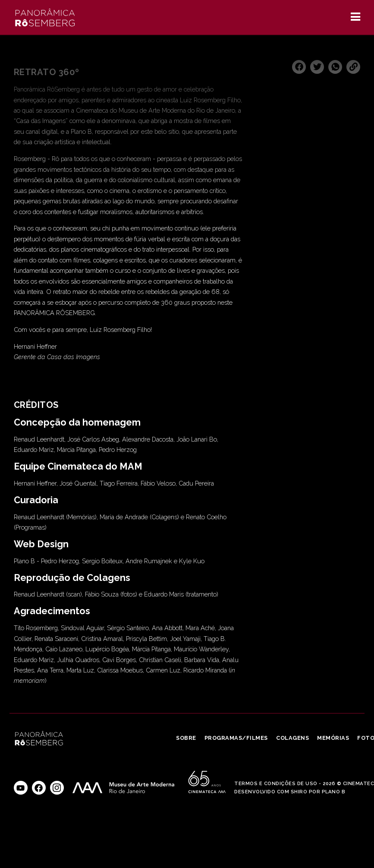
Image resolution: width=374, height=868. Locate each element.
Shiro (299, 792)
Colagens (292, 738)
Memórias (333, 738)
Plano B (334, 792)
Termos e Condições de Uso (276, 783)
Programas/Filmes (236, 738)
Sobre (186, 738)
